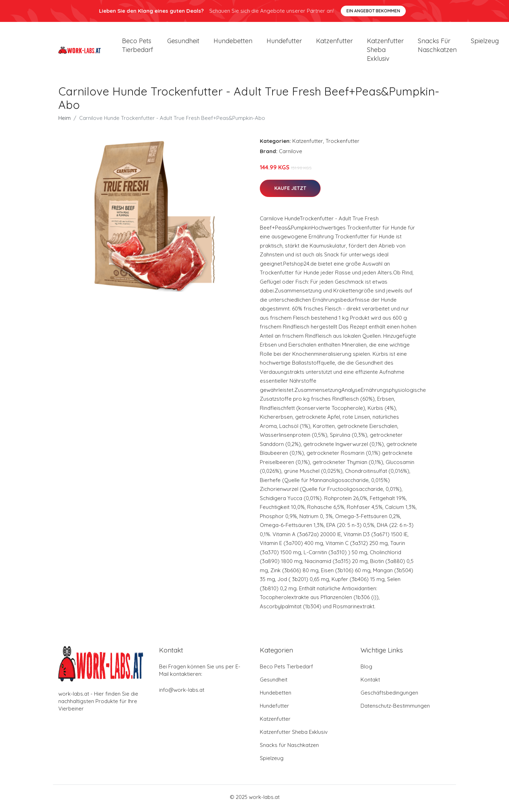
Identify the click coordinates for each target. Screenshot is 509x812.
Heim (65, 121)
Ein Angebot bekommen (373, 11)
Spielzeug (485, 42)
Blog (366, 669)
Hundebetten (233, 42)
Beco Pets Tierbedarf (138, 47)
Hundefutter (284, 42)
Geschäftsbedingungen (389, 695)
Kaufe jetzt (290, 191)
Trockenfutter (343, 144)
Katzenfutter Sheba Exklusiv (385, 51)
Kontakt (370, 682)
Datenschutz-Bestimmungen (395, 709)
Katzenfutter (334, 42)
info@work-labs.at (182, 693)
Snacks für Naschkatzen (437, 47)
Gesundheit (183, 42)
